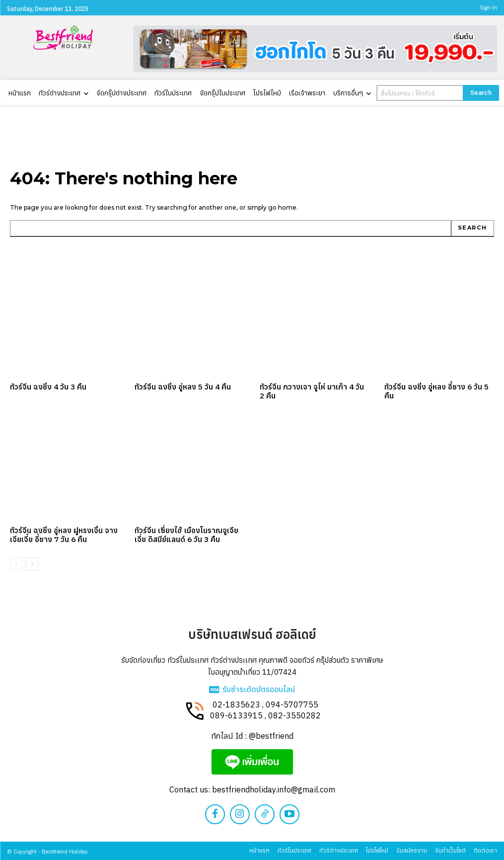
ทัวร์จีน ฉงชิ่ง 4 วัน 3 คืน (48, 387)
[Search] (481, 93)
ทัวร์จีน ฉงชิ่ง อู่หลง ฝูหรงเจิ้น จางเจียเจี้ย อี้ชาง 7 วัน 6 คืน (63, 535)
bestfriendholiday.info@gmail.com (274, 789)
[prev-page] (16, 563)
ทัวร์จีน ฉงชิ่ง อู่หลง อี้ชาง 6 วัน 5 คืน (436, 391)
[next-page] (32, 563)
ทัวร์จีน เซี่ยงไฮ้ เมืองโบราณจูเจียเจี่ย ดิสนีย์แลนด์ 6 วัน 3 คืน (185, 535)
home (287, 207)
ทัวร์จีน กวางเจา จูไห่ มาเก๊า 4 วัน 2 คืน (313, 391)
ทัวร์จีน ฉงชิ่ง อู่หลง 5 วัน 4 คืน (182, 387)
